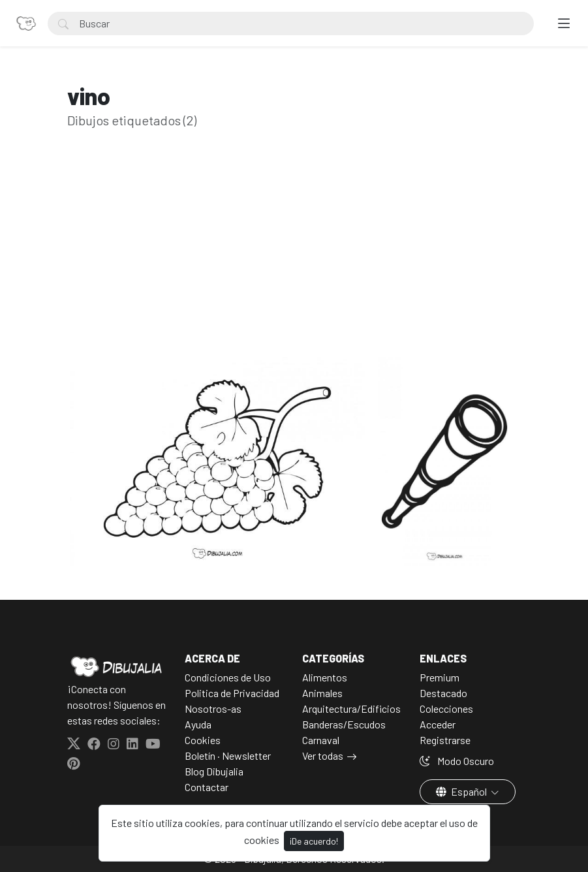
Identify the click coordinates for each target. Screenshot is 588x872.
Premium (440, 677)
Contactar (207, 787)
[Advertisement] (294, 263)
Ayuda (198, 724)
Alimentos (325, 677)
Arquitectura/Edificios (351, 708)
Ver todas (323, 755)
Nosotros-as (213, 708)
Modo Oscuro (457, 761)
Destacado (443, 693)
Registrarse (445, 740)
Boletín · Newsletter (228, 755)
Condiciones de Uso (228, 677)
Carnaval (321, 740)
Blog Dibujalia (214, 771)
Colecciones (446, 708)
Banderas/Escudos (344, 724)
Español (462, 791)
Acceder (438, 724)
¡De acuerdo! (314, 841)
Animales (322, 693)
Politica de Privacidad (232, 693)
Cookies (203, 740)
